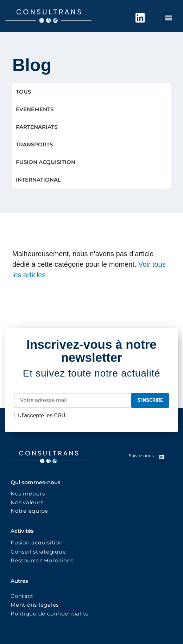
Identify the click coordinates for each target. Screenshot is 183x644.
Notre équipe (29, 511)
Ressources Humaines (42, 560)
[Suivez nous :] (162, 457)
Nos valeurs (29, 502)
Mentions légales (35, 605)
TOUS (23, 92)
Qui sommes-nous (36, 482)
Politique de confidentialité (51, 614)
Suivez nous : (142, 456)
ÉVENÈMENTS (35, 109)
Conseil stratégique (38, 552)
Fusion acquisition (38, 542)
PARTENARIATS (37, 127)
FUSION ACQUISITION (46, 162)
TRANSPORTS (34, 144)
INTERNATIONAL (38, 180)
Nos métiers (28, 494)
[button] (168, 18)
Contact (22, 596)
